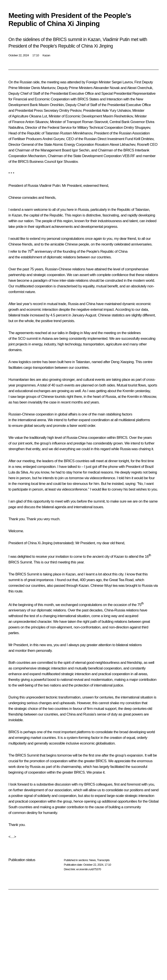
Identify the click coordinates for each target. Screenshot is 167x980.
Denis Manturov (43, 88)
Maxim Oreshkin (51, 105)
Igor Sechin (81, 150)
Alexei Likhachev (122, 145)
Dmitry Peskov (70, 111)
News (92, 860)
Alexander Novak (106, 88)
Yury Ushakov (120, 111)
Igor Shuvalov (67, 162)
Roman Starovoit (95, 122)
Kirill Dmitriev (144, 139)
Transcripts (103, 860)
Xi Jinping (45, 543)
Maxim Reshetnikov (118, 116)
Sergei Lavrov (122, 82)
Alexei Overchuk (140, 88)
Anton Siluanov (37, 122)
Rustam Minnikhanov (76, 133)
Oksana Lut (38, 116)
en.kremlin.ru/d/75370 (89, 869)
